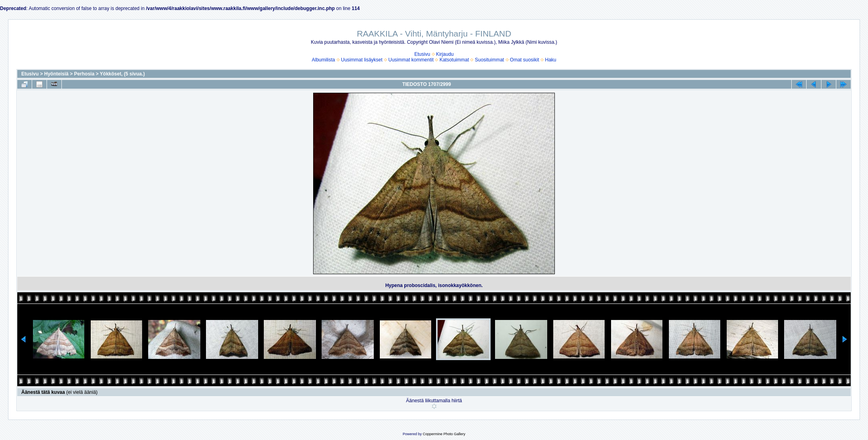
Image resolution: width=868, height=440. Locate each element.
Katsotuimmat (454, 60)
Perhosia (84, 74)
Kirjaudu (445, 54)
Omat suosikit (525, 60)
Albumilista (324, 60)
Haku (550, 60)
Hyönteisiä (56, 74)
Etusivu (422, 54)
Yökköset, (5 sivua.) (122, 74)
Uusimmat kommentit (411, 60)
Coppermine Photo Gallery (444, 434)
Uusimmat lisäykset (362, 60)
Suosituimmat (490, 60)
